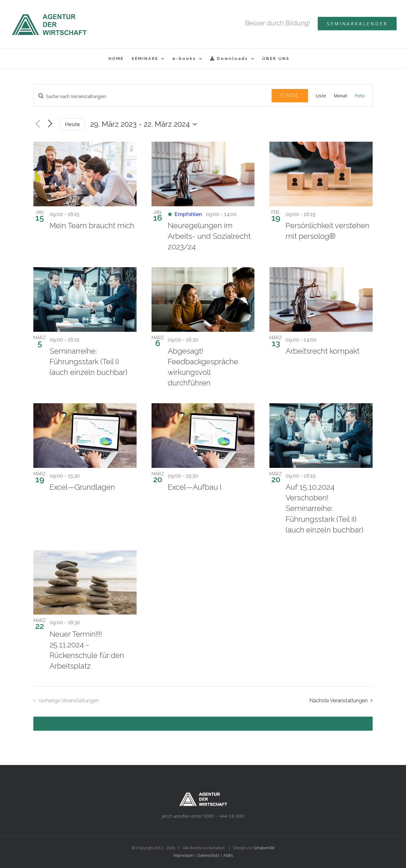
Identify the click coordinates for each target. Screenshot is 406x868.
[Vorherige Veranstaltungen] (38, 124)
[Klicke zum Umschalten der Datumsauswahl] (145, 124)
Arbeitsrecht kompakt (323, 351)
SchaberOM (264, 848)
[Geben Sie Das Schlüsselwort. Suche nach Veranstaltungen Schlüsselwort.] (153, 96)
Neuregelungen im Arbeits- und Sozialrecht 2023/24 (209, 236)
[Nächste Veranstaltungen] (343, 701)
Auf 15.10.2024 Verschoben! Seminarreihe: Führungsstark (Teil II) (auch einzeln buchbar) (324, 508)
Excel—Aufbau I (195, 487)
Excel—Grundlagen (82, 487)
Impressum (183, 855)
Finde (290, 96)
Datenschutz (208, 855)
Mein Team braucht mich (92, 226)
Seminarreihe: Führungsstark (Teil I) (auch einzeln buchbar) (88, 362)
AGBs (228, 855)
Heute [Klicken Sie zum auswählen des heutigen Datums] (72, 124)
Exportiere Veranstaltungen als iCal (297, 724)
